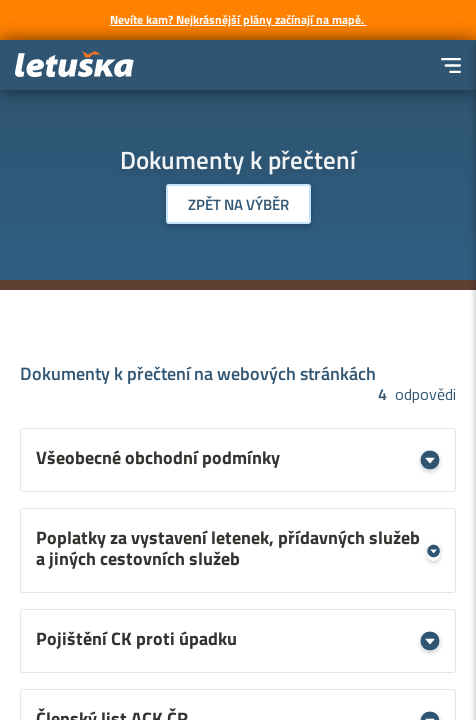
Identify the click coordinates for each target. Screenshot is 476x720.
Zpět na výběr (238, 204)
